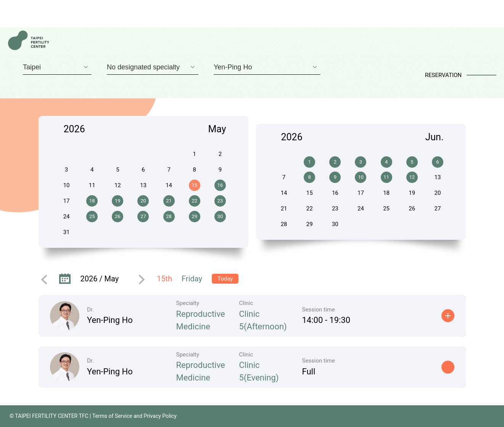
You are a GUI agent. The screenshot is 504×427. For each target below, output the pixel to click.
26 (118, 216)
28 (169, 216)
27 (143, 216)
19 (118, 201)
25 (92, 216)
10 (361, 177)
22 (194, 201)
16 (220, 185)
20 (143, 201)
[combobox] (57, 67)
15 (194, 185)
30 (220, 216)
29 (194, 216)
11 (386, 177)
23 (220, 201)
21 (169, 201)
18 (92, 201)
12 (412, 177)
